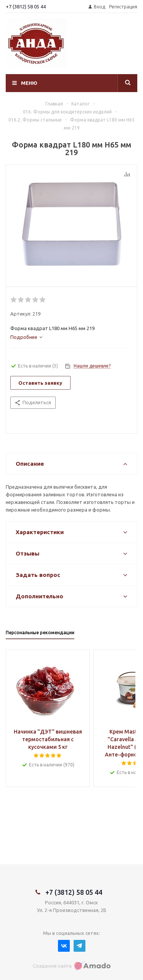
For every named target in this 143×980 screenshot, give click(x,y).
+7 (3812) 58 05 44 (26, 6)
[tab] (26, 337)
